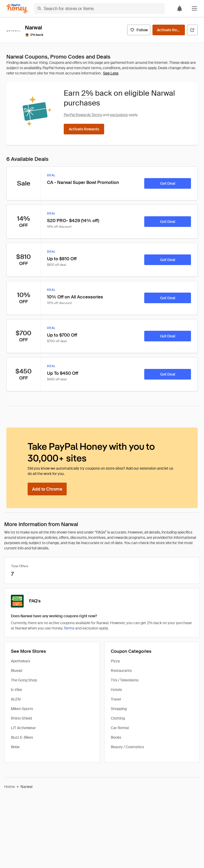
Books (116, 737)
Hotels (116, 690)
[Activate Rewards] (169, 30)
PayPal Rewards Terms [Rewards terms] (83, 115)
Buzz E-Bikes (22, 737)
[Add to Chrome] (47, 489)
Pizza (115, 661)
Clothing (118, 718)
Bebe (15, 747)
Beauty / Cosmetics (127, 747)
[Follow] (139, 30)
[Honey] (17, 9)
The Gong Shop (24, 680)
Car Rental (120, 728)
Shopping (119, 709)
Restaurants (121, 671)
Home (10, 787)
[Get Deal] (168, 183)
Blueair (17, 671)
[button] (194, 8)
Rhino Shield (21, 718)
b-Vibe (16, 690)
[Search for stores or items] (99, 8)
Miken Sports (22, 709)
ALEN (16, 699)
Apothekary (21, 661)
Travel (116, 699)
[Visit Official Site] (192, 30)
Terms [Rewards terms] (69, 628)
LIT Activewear (23, 728)
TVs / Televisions (125, 680)
